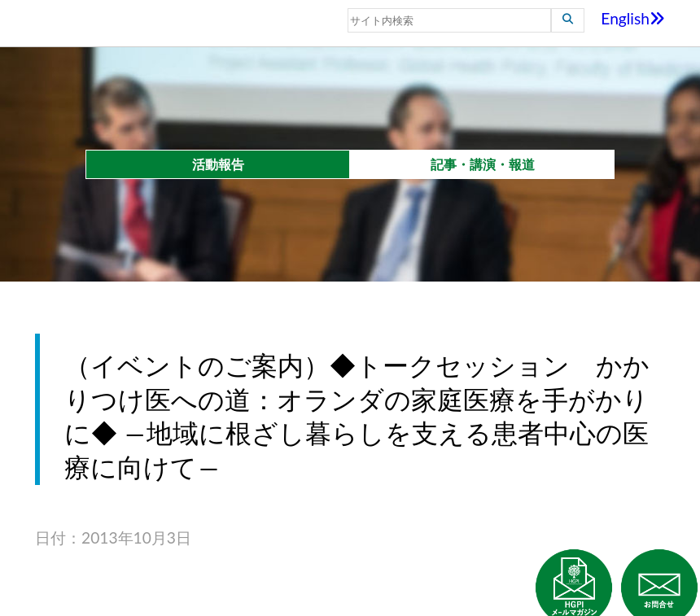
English (633, 18)
